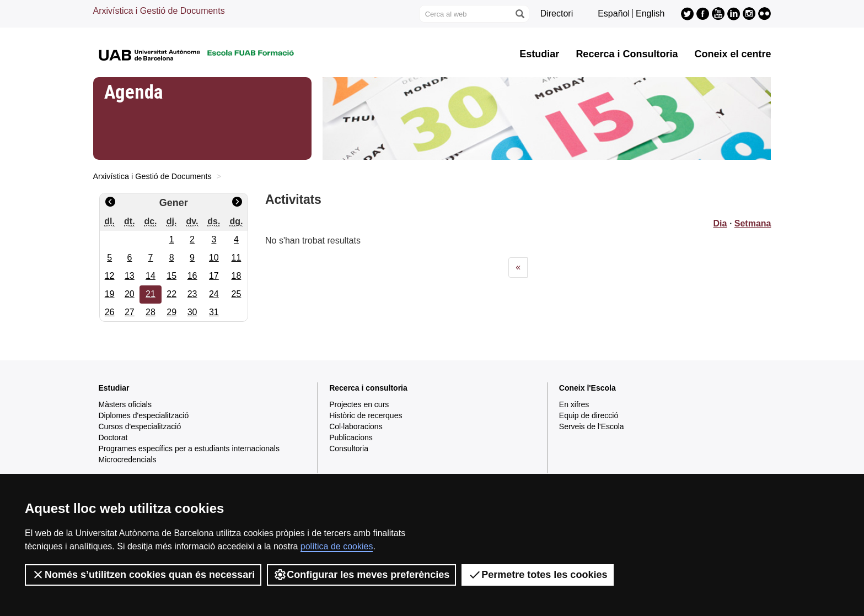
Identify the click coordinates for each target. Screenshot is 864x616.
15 (171, 276)
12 (110, 276)
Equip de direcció (589, 415)
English (650, 13)
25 (237, 294)
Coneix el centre (732, 54)
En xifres (574, 404)
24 (214, 294)
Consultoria (349, 449)
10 (214, 258)
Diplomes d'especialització (144, 415)
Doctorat (113, 437)
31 (214, 312)
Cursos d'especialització (140, 426)
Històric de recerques (366, 415)
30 (192, 312)
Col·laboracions (356, 426)
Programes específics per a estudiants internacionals (189, 449)
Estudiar (539, 54)
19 (110, 294)
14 (151, 276)
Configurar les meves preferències (361, 575)
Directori (557, 13)
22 (171, 294)
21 (151, 294)
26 (110, 312)
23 (192, 294)
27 (130, 312)
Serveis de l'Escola (592, 426)
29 (171, 312)
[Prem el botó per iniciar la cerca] (519, 14)
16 (192, 276)
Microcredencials (128, 460)
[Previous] (518, 268)
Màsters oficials (125, 404)
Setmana (753, 223)
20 (130, 294)
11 (237, 258)
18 (237, 276)
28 (151, 312)
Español (614, 13)
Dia (720, 223)
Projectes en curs (359, 404)
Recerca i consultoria (368, 388)
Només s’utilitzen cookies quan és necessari (143, 575)
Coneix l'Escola (587, 388)
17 (214, 276)
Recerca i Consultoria (627, 54)
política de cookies (337, 546)
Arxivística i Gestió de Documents (159, 11)
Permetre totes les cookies (538, 575)
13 (130, 276)
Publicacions (351, 437)
